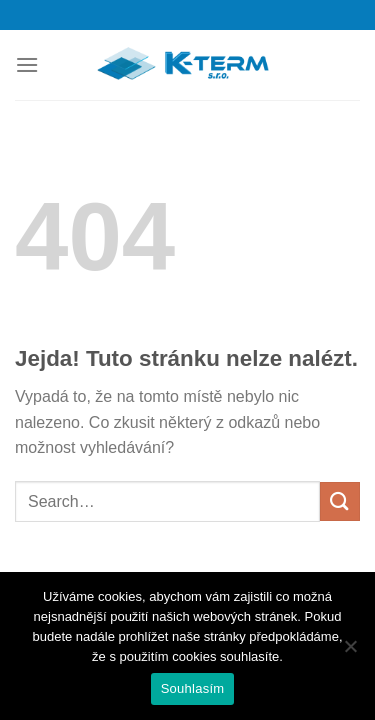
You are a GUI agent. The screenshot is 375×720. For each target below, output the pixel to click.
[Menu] (27, 64)
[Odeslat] (340, 501)
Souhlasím (193, 688)
